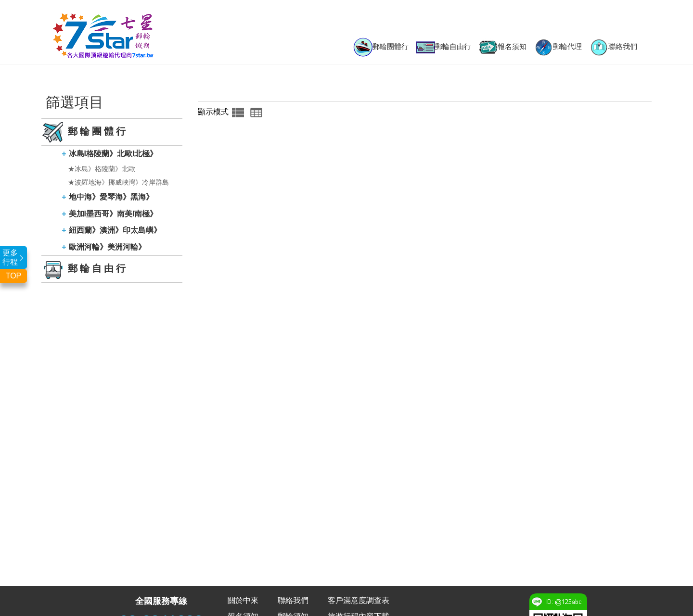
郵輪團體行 (381, 47)
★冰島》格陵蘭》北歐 (102, 169)
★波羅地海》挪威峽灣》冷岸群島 (118, 182)
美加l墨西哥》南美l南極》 (113, 214)
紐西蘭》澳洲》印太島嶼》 (115, 230)
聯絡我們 (613, 47)
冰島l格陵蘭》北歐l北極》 (113, 154)
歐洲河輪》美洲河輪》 (107, 247)
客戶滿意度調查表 (359, 600)
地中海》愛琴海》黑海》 (111, 197)
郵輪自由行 (443, 47)
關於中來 (243, 600)
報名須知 (502, 47)
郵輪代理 (558, 47)
